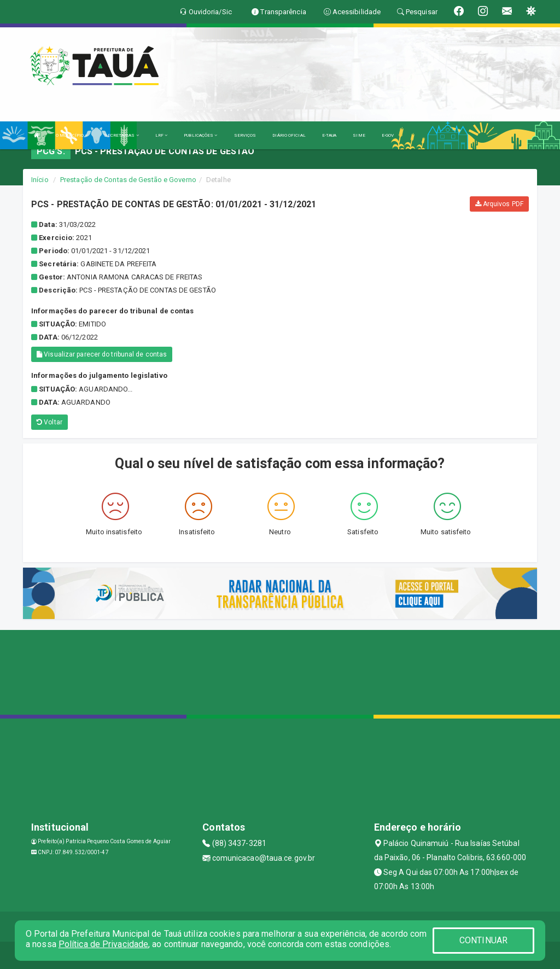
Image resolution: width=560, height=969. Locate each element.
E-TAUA (329, 135)
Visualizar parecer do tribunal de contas (102, 354)
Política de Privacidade (103, 944)
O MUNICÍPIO (72, 135)
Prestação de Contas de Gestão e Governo (128, 180)
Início (40, 180)
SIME (359, 135)
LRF (162, 135)
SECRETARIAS (121, 135)
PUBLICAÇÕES (200, 135)
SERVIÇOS (245, 135)
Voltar (49, 422)
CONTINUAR (483, 940)
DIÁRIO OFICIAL (289, 135)
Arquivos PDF (499, 204)
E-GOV (388, 135)
